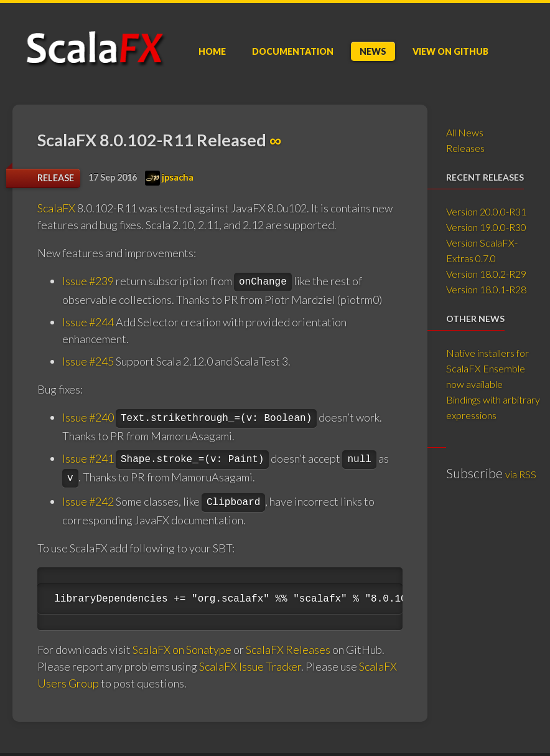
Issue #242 (88, 501)
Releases (465, 148)
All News (465, 132)
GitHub (450, 51)
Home (212, 51)
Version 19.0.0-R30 (486, 227)
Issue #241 (88, 458)
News (373, 51)
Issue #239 (88, 281)
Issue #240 (88, 417)
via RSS (521, 474)
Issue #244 (88, 322)
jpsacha (169, 177)
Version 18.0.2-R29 (486, 274)
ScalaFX (56, 208)
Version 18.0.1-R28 (486, 289)
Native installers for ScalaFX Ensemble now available (487, 368)
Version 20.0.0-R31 (486, 211)
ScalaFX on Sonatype (182, 650)
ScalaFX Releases (288, 650)
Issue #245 (88, 361)
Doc (293, 51)
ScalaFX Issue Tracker (250, 666)
